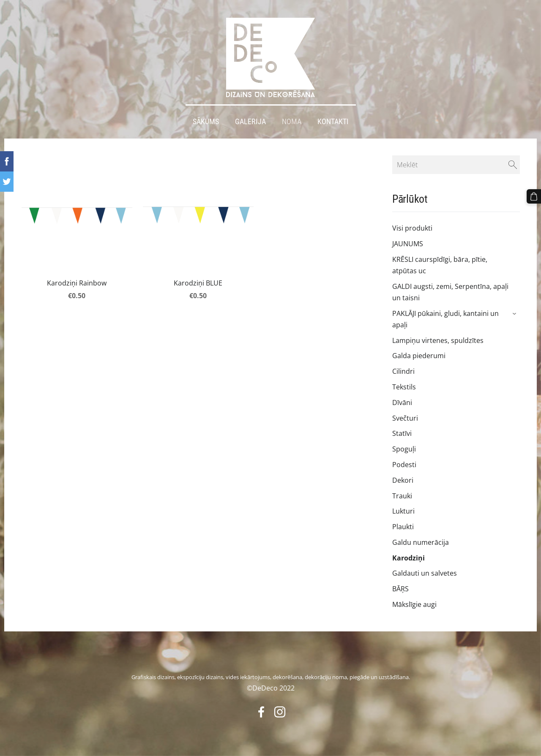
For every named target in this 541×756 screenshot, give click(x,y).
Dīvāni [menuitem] (402, 402)
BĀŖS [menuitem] (400, 589)
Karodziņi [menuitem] (408, 558)
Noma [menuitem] (292, 122)
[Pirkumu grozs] (534, 196)
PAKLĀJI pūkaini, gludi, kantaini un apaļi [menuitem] (445, 319)
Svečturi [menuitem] (405, 418)
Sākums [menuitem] (206, 122)
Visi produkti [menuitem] (412, 228)
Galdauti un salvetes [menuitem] (425, 573)
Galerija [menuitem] (250, 122)
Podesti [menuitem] (404, 465)
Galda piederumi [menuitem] (419, 356)
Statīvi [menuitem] (402, 433)
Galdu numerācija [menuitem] (421, 542)
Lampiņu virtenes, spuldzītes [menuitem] (438, 340)
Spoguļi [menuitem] (404, 449)
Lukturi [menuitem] (403, 511)
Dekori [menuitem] (403, 480)
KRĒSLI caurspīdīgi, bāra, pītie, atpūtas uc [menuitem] (440, 265)
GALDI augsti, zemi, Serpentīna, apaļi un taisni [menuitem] (450, 292)
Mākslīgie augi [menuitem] (414, 604)
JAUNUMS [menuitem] (408, 244)
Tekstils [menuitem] (404, 387)
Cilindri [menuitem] (403, 371)
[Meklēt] (456, 165)
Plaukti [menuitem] (403, 527)
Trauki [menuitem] (402, 496)
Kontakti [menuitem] (333, 122)
